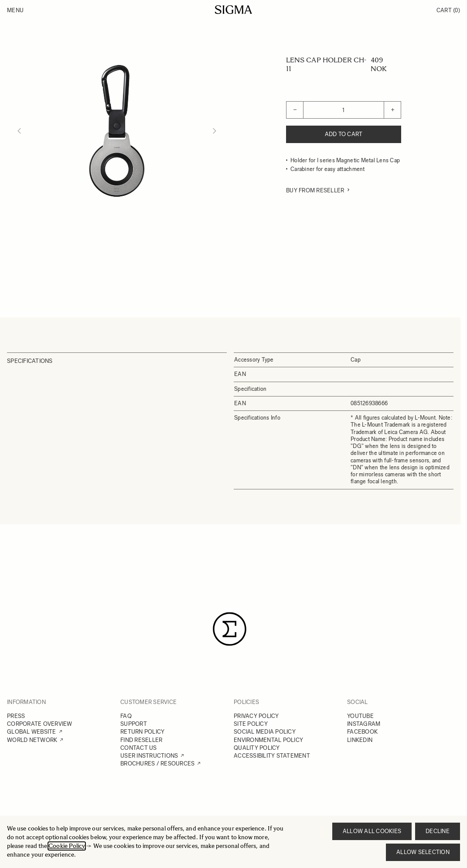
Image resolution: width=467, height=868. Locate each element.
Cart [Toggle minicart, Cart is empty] (448, 10)
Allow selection (423, 852)
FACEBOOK (362, 732)
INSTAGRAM (364, 724)
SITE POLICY (251, 724)
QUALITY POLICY (257, 748)
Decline (438, 831)
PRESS (16, 716)
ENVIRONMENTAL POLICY (268, 740)
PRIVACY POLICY (256, 716)
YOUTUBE (360, 716)
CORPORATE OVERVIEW (40, 724)
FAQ (126, 716)
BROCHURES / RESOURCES (157, 764)
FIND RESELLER (141, 740)
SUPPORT (134, 724)
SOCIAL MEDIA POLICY (265, 732)
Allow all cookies (372, 831)
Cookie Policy (67, 846)
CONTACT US (139, 748)
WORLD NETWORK (32, 740)
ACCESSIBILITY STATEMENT (272, 756)
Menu (15, 10)
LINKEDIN (360, 740)
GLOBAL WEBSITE (32, 732)
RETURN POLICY (142, 732)
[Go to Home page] (233, 10)
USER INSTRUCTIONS (149, 756)
